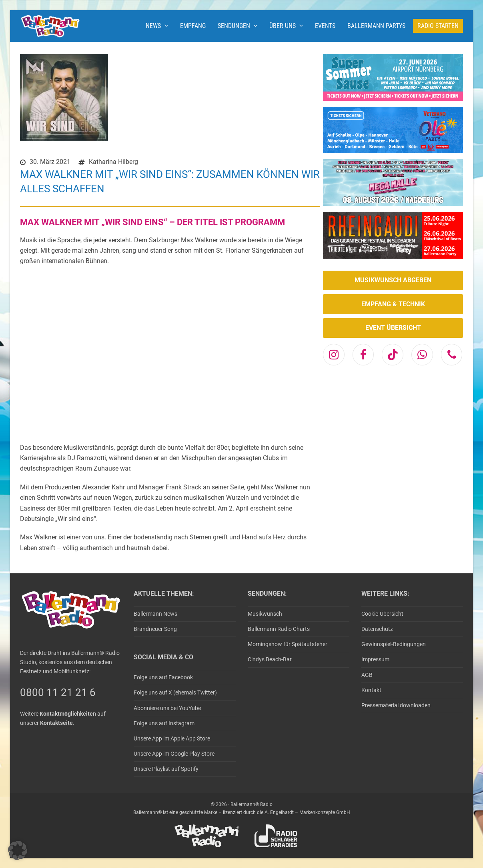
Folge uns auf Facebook (163, 677)
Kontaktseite (56, 723)
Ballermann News (155, 614)
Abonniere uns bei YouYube (167, 708)
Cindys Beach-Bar (270, 659)
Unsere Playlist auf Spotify (166, 769)
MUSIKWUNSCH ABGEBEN (393, 280)
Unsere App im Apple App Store (172, 738)
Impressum (375, 659)
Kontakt (371, 690)
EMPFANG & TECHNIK (393, 304)
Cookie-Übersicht (382, 614)
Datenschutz (377, 629)
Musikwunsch (265, 614)
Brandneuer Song (155, 629)
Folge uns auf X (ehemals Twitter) (175, 692)
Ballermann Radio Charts (279, 629)
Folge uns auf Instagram (164, 723)
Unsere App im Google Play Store (174, 754)
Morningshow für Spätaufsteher (288, 644)
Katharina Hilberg (113, 162)
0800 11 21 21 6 (58, 692)
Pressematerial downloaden (396, 705)
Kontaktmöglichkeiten (68, 714)
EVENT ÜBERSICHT (393, 328)
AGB (367, 675)
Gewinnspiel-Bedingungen (394, 644)
